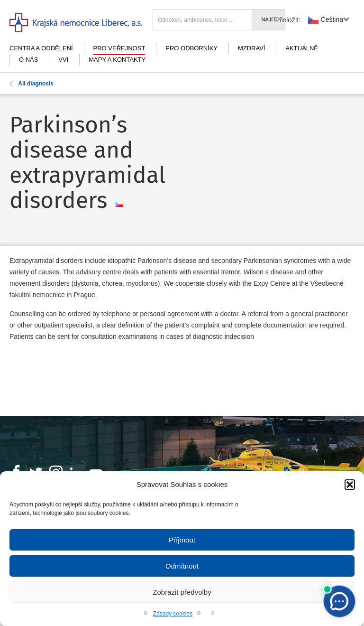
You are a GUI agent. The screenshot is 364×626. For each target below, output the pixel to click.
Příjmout (182, 540)
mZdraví (252, 48)
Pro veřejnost (119, 48)
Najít (268, 19)
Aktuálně (302, 48)
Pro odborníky (191, 48)
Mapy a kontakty (117, 60)
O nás (28, 60)
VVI (63, 60)
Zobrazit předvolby (182, 592)
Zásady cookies (173, 614)
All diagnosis (32, 84)
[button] (350, 485)
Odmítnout (182, 566)
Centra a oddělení (41, 48)
